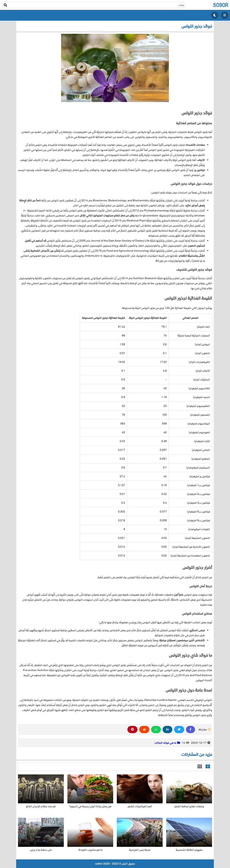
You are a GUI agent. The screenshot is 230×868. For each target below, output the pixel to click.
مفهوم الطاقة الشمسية (189, 850)
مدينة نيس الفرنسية (140, 850)
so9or (221, 5)
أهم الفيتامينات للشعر (140, 806)
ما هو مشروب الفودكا (90, 850)
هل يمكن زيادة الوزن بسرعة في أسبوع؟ (90, 806)
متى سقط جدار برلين (41, 850)
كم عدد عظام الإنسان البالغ (41, 806)
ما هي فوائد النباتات (165, 743)
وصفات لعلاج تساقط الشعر (189, 806)
